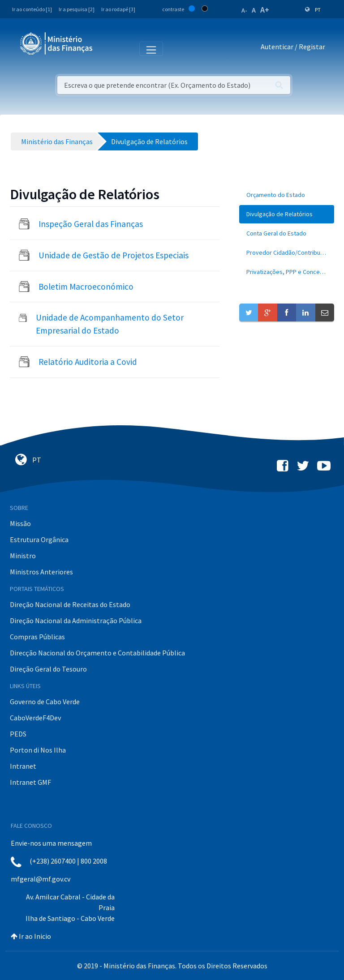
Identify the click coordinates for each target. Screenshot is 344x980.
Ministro (23, 556)
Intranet (23, 766)
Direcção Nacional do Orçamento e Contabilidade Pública (97, 653)
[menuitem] (287, 195)
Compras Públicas (37, 637)
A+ (265, 10)
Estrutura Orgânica (39, 539)
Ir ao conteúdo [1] (32, 9)
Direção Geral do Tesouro (48, 669)
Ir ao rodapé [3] (118, 9)
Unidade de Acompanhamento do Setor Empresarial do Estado (110, 324)
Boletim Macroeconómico (86, 287)
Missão (20, 523)
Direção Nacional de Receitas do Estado (70, 604)
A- (244, 10)
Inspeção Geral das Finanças (91, 224)
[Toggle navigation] (107, 48)
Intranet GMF (30, 782)
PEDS (18, 734)
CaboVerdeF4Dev (35, 718)
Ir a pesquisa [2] (77, 9)
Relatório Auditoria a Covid (88, 362)
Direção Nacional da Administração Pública (76, 621)
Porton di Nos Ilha (38, 750)
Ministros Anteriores (41, 572)
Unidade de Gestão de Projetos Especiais (114, 255)
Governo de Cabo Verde (45, 702)
